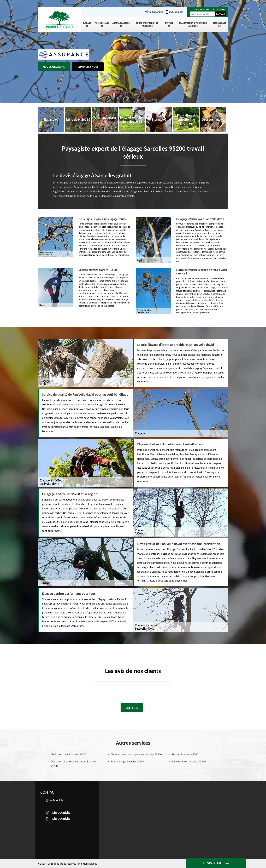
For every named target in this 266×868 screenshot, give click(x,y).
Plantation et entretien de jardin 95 (193, 25)
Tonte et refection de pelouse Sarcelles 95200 (137, 754)
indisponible (154, 12)
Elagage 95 (87, 25)
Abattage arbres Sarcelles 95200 (69, 754)
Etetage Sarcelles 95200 (185, 754)
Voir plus (132, 708)
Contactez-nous (88, 67)
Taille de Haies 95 (102, 25)
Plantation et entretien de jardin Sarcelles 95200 (74, 764)
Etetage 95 (169, 25)
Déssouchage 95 (219, 25)
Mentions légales (87, 864)
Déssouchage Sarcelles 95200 (128, 761)
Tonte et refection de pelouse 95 (147, 25)
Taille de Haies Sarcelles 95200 (189, 761)
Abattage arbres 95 (121, 25)
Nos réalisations (54, 67)
